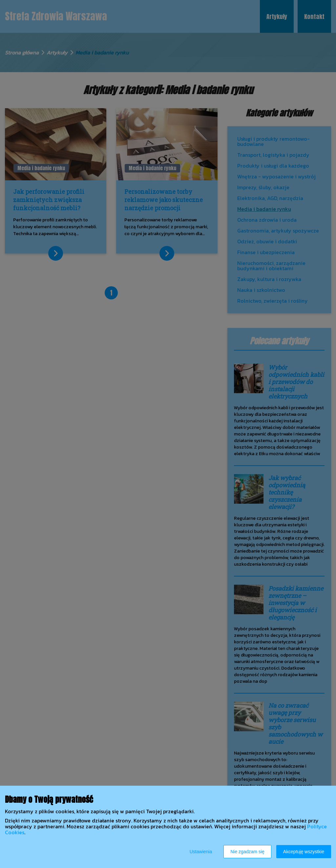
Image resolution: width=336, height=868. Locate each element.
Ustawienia (201, 852)
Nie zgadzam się (247, 852)
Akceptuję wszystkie (304, 852)
